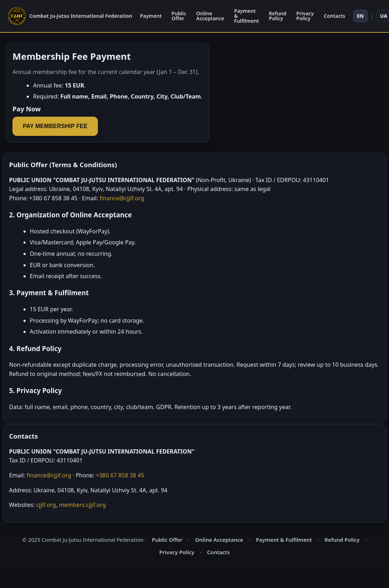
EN (360, 16)
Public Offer (179, 16)
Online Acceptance (210, 16)
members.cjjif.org (83, 505)
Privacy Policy (305, 16)
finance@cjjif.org (122, 198)
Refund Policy (278, 16)
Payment (151, 16)
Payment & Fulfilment (247, 16)
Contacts (335, 16)
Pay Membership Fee (55, 126)
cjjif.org (46, 505)
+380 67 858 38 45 (120, 475)
